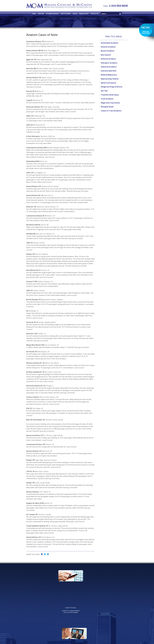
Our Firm (41, 14)
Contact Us (94, 14)
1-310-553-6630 (116, 6)
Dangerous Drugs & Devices (112, 87)
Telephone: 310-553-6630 (97, 604)
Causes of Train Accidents (111, 111)
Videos (75, 14)
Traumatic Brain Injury (110, 95)
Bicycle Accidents (108, 51)
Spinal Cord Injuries (109, 83)
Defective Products (108, 59)
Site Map (111, 628)
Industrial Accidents (109, 67)
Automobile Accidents (110, 43)
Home (34, 14)
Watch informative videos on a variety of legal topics (77, 584)
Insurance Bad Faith (109, 71)
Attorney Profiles (52, 14)
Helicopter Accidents (109, 63)
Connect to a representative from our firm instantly (45, 584)
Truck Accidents (107, 99)
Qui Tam (104, 91)
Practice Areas (66, 14)
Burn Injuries (106, 55)
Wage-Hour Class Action (110, 103)
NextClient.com (93, 637)
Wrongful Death (107, 107)
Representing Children (110, 79)
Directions (102, 628)
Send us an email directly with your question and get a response (108, 584)
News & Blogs (84, 14)
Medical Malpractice (109, 75)
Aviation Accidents (108, 47)
